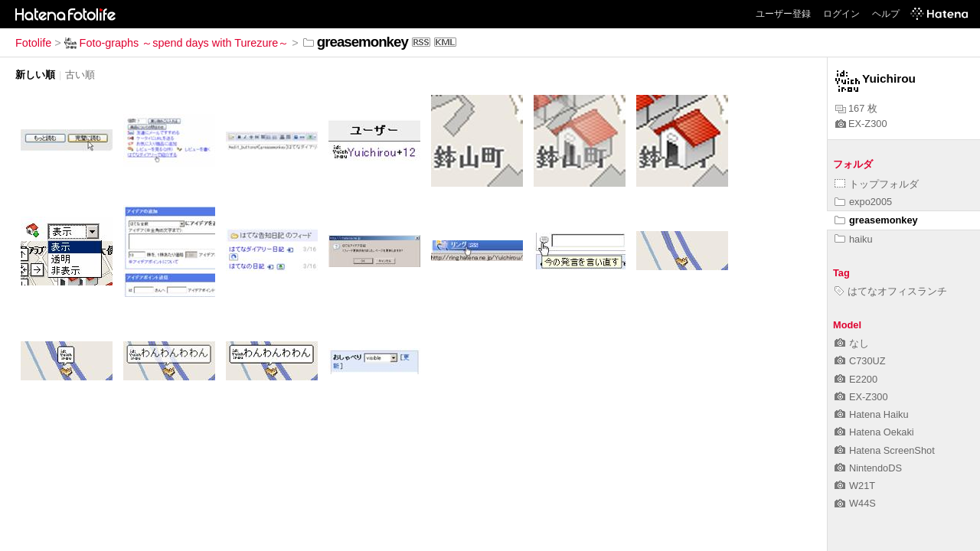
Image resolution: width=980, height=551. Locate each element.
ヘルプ (886, 14)
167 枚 (856, 108)
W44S (855, 503)
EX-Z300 (861, 124)
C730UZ (860, 361)
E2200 (856, 379)
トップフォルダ (877, 184)
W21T (855, 486)
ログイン (841, 14)
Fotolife (33, 43)
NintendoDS (868, 468)
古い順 (80, 75)
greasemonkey (876, 220)
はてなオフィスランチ (891, 291)
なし (852, 343)
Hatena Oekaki (874, 432)
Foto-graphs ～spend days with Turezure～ (177, 43)
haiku (854, 239)
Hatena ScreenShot (885, 450)
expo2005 (863, 202)
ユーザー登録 (783, 14)
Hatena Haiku (872, 414)
